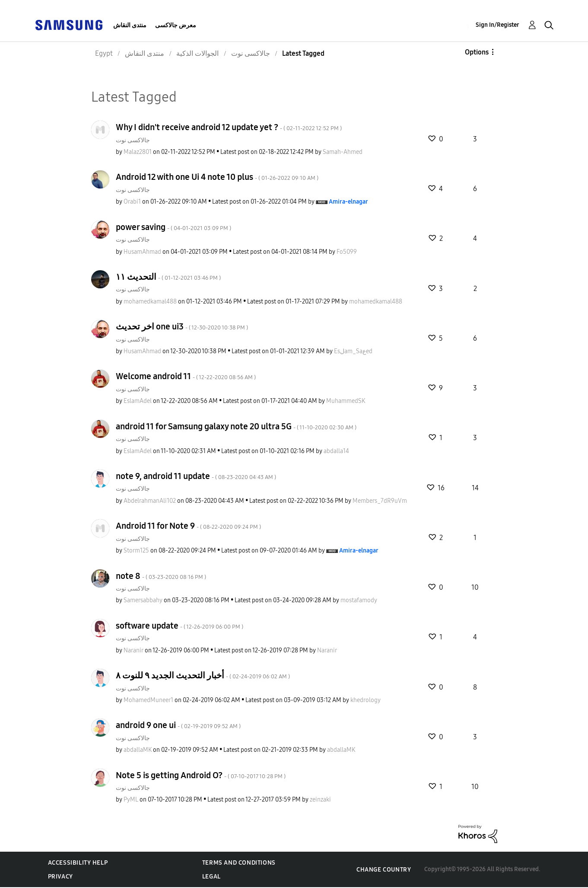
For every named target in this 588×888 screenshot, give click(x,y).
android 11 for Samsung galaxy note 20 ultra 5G (236, 426)
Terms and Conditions (239, 863)
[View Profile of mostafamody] (359, 600)
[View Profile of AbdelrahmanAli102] (150, 501)
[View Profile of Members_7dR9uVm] (380, 501)
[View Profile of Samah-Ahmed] (343, 152)
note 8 (161, 576)
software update (180, 626)
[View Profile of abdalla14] (336, 451)
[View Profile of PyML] (131, 800)
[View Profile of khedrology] (366, 700)
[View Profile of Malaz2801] (138, 152)
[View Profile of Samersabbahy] (143, 600)
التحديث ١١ (168, 277)
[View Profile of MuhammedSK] (346, 401)
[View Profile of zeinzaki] (320, 800)
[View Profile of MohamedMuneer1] (148, 700)
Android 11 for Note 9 (188, 526)
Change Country (384, 870)
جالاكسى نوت (133, 140)
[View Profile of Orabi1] (132, 202)
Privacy (60, 877)
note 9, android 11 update (196, 476)
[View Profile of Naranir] (133, 650)
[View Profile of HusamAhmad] (142, 252)
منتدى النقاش (130, 25)
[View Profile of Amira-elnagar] (348, 202)
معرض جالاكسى (176, 25)
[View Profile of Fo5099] (347, 252)
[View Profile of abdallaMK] (138, 750)
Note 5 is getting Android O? (201, 775)
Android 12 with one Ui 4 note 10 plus (217, 177)
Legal (211, 877)
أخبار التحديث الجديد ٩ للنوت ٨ (203, 675)
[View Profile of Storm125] (136, 551)
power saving (173, 227)
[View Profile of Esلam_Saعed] (353, 351)
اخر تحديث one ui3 (182, 326)
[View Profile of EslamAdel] (138, 401)
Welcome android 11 (186, 376)
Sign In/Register (497, 25)
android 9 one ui (178, 725)
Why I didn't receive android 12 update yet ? (229, 127)
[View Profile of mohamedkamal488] (150, 302)
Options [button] (477, 52)
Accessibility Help (78, 863)
